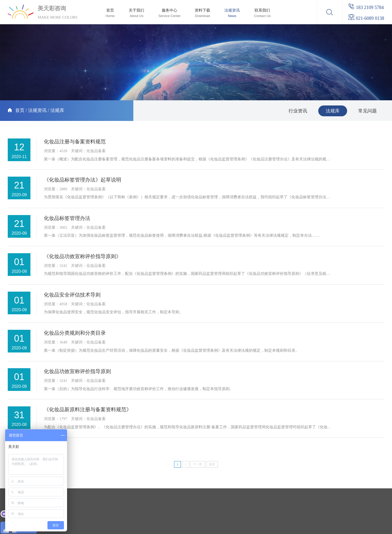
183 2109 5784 (366, 7)
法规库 (57, 110)
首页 (20, 110)
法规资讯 (37, 110)
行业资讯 (298, 111)
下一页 (198, 464)
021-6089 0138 (366, 18)
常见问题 (368, 111)
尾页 (212, 464)
